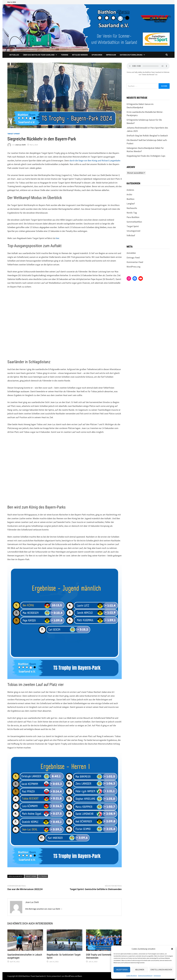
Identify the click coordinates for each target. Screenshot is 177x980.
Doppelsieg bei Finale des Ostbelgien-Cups (146, 156)
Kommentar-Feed (135, 262)
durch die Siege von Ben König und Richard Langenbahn (95, 161)
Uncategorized (133, 231)
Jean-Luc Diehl (20, 145)
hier (57, 238)
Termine (65, 55)
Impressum (157, 976)
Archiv (129, 194)
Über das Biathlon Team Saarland (39, 55)
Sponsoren (97, 55)
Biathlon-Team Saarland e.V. (34, 976)
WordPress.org (133, 267)
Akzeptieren (122, 970)
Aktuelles (14, 55)
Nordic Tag (132, 213)
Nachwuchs (132, 208)
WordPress (70, 976)
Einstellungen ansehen (161, 970)
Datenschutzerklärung (145, 976)
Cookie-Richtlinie (132, 976)
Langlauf (131, 204)
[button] (172, 949)
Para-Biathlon (133, 217)
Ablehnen (140, 970)
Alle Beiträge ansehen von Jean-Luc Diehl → (44, 909)
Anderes (130, 190)
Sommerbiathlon (134, 222)
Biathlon (130, 199)
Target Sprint (14, 134)
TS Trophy (43, 876)
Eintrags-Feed (133, 258)
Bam (80, 976)
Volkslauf (131, 235)
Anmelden (131, 253)
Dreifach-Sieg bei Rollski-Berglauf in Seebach (147, 136)
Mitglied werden (80, 55)
